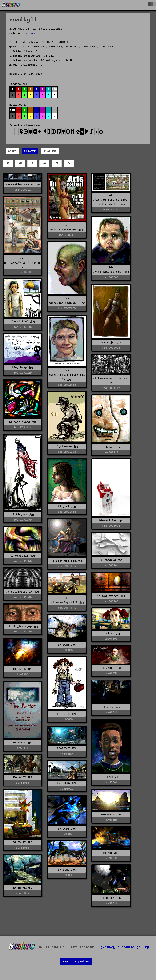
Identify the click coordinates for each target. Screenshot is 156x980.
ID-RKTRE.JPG (111, 898)
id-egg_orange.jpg (111, 596)
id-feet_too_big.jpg (67, 561)
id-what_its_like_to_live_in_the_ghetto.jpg (111, 200)
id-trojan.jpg (111, 342)
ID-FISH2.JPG (67, 749)
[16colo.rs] (11, 5)
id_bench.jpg (111, 447)
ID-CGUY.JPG (67, 829)
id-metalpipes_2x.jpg (23, 592)
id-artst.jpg (23, 743)
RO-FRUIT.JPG (23, 842)
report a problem (76, 962)
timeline (50, 151)
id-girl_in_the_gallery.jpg (23, 262)
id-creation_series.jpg (23, 184)
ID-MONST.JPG (23, 777)
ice (33, 33)
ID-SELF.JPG (111, 777)
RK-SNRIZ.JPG (111, 815)
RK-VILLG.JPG (67, 783)
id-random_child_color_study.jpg (67, 375)
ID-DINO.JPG (67, 870)
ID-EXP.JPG (111, 853)
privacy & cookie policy (125, 947)
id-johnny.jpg (23, 367)
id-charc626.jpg (23, 556)
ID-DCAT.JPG (67, 645)
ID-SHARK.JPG (23, 888)
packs (12, 151)
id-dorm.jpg (111, 707)
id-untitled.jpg (23, 322)
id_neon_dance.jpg (23, 422)
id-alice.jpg (111, 633)
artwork (30, 151)
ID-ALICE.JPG (67, 714)
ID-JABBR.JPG (111, 668)
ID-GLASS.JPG (23, 669)
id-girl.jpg (67, 506)
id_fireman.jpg (67, 446)
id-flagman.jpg (23, 514)
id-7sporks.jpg (111, 560)
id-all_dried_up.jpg (23, 626)
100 (54, 89)
